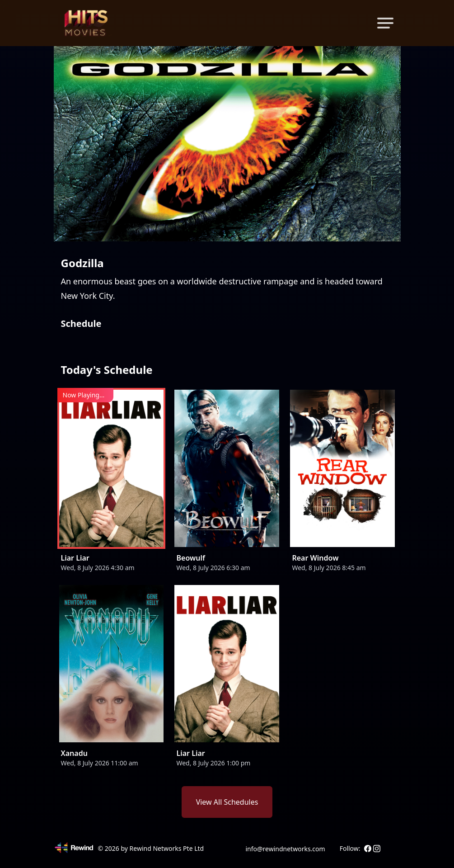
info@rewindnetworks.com (285, 849)
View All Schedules (227, 802)
